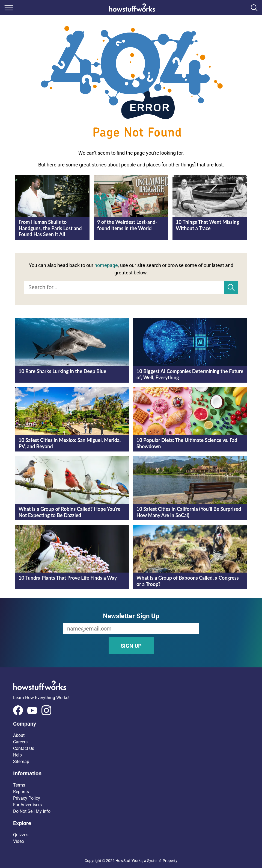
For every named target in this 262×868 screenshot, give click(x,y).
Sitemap (21, 762)
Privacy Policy (27, 798)
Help (17, 755)
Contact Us (24, 748)
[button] (131, 724)
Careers (20, 742)
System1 (154, 861)
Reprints (21, 792)
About (19, 735)
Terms (19, 785)
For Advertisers (27, 805)
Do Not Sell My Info (32, 811)
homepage (106, 265)
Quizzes (21, 835)
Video (19, 841)
